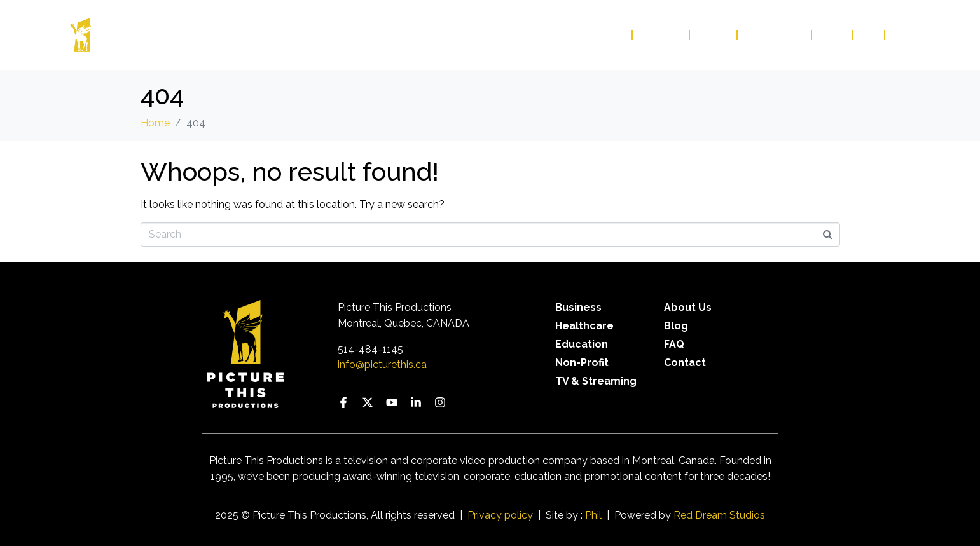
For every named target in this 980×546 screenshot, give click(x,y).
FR (898, 35)
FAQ (869, 35)
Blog (832, 35)
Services (661, 35)
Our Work (598, 35)
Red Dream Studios (719, 515)
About (714, 35)
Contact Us (775, 35)
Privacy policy (500, 515)
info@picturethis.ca (382, 365)
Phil (593, 515)
